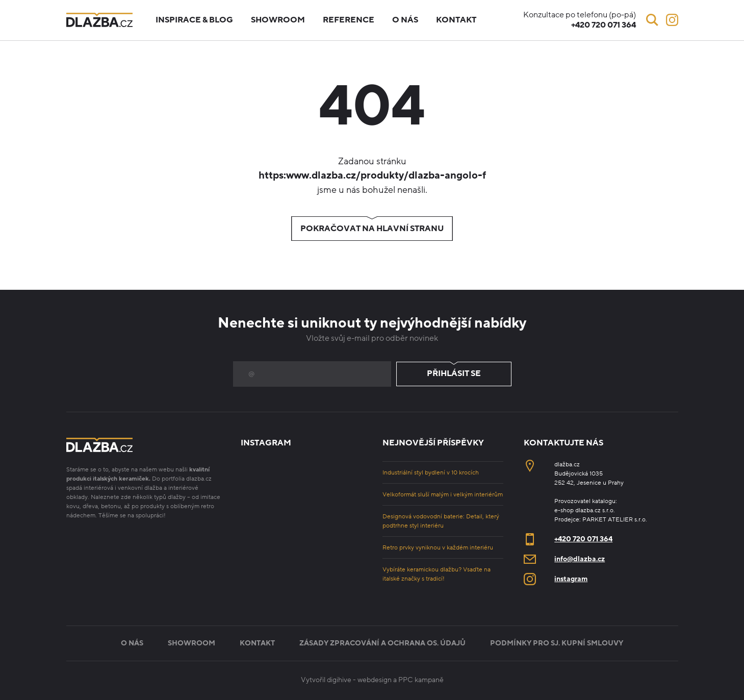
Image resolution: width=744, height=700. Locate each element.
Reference (349, 20)
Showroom (278, 20)
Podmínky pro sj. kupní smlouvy (557, 643)
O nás (405, 20)
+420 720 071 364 (583, 539)
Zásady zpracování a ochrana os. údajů (382, 643)
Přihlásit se (454, 374)
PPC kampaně (421, 680)
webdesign (375, 680)
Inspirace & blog (194, 20)
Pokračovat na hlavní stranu (372, 229)
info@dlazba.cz (580, 559)
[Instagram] (672, 20)
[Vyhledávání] (652, 20)
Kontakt (456, 20)
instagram (571, 579)
